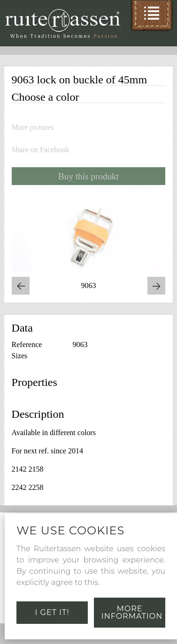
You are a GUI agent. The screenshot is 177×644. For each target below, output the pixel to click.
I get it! (52, 612)
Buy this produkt (88, 176)
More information (132, 612)
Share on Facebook (41, 150)
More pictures (33, 127)
